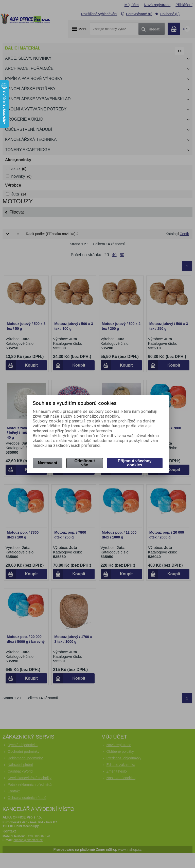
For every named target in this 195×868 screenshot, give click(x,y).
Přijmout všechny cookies (135, 463)
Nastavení (48, 463)
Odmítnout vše (85, 463)
